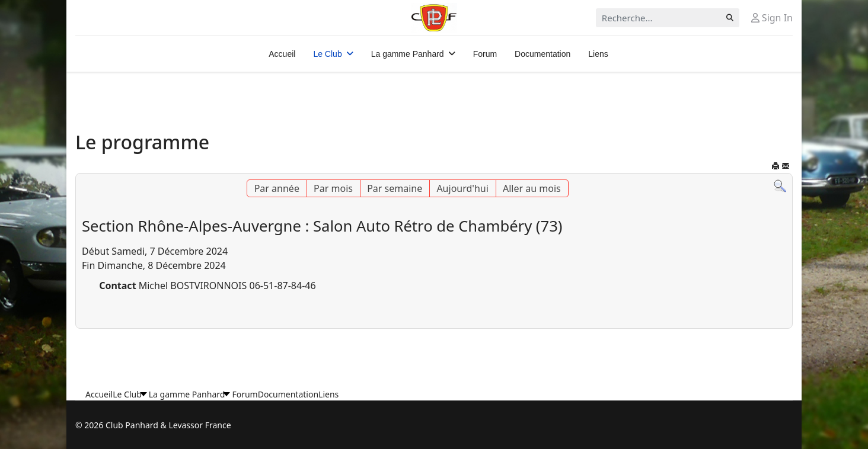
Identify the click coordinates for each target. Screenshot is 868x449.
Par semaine (395, 188)
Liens (598, 54)
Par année (277, 188)
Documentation (542, 54)
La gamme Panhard (408, 54)
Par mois (333, 188)
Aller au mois (532, 188)
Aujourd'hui (462, 188)
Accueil (282, 54)
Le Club (327, 54)
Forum (485, 54)
